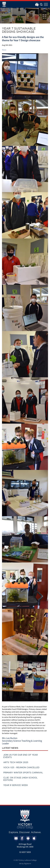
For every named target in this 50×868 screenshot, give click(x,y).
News (4, 50)
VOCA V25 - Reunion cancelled (21, 767)
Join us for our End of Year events (21, 756)
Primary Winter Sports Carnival (23, 773)
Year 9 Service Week (16, 785)
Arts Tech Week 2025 (16, 762)
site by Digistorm (25, 864)
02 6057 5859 (25, 852)
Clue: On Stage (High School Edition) (20, 779)
